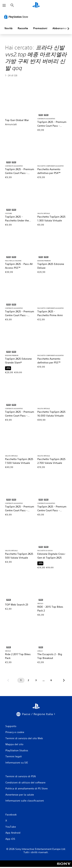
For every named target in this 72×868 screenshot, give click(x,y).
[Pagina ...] (44, 680)
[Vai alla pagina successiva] (64, 680)
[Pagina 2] (29, 680)
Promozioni (40, 28)
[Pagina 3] (36, 680)
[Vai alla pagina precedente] (8, 680)
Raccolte (23, 28)
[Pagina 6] (51, 680)
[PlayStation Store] (17, 17)
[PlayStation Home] (36, 5)
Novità (8, 28)
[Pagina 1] (21, 680)
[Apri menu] (4, 5)
